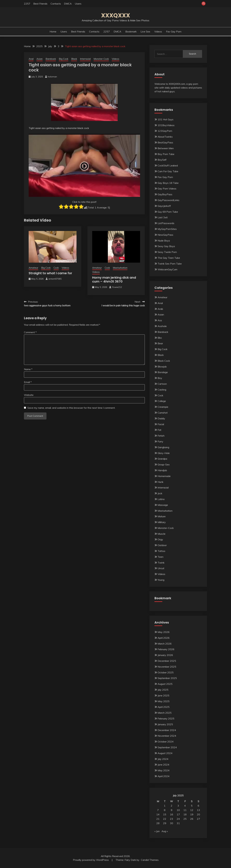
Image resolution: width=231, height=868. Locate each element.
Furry (160, 441)
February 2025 (166, 719)
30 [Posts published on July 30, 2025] (172, 823)
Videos (158, 31)
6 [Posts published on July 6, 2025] (198, 806)
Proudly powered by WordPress (91, 860)
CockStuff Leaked (168, 165)
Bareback (51, 59)
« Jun (157, 831)
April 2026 (164, 638)
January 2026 (165, 655)
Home (53, 31)
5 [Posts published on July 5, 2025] (192, 806)
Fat (159, 430)
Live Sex (145, 31)
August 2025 (165, 684)
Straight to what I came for (50, 273)
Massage (163, 505)
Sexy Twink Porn (167, 252)
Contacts (56, 4)
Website (29, 395)
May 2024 (164, 770)
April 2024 (164, 776)
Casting (162, 390)
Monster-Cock (101, 59)
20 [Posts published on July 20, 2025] (198, 814)
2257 (27, 4)
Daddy (161, 418)
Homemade (164, 476)
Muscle (162, 534)
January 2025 (165, 724)
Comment (30, 332)
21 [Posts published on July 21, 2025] (158, 819)
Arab (160, 309)
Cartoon (162, 384)
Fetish (161, 436)
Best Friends (40, 4)
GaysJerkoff (164, 206)
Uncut (161, 568)
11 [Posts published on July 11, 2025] (185, 810)
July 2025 (163, 690)
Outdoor (162, 545)
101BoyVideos (166, 125)
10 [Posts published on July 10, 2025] (178, 810)
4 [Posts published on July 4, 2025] (185, 806)
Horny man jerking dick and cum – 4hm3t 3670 (114, 279)
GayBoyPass (165, 194)
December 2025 (167, 661)
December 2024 (167, 730)
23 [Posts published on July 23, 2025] (172, 819)
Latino (161, 499)
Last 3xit (163, 217)
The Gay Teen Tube (169, 258)
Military (162, 522)
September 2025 (167, 678)
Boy (160, 378)
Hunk (160, 482)
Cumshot (163, 413)
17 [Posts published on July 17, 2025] (178, 814)
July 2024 (163, 759)
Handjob (162, 470)
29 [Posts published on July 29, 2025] (165, 823)
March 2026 (165, 644)
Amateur (33, 268)
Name (28, 369)
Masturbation (120, 268)
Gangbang (163, 447)
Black (74, 59)
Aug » (165, 831)
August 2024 (165, 753)
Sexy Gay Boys (166, 246)
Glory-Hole (164, 453)
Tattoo (161, 551)
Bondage (163, 372)
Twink (161, 563)
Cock (56, 268)
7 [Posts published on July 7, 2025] (158, 810)
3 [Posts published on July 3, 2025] (178, 806)
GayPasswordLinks (168, 200)
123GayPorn (165, 131)
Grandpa (162, 459)
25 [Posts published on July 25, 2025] (185, 819)
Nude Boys (164, 241)
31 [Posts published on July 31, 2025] (178, 823)
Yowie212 (117, 287)
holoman (52, 77)
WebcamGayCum (167, 269)
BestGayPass (165, 142)
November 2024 (167, 736)
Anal (31, 59)
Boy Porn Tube (166, 154)
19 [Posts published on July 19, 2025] (192, 814)
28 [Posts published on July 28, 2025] (158, 823)
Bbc (160, 338)
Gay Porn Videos (167, 189)
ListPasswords (166, 223)
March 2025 (165, 713)
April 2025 (164, 707)
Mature (162, 516)
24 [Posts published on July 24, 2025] (178, 819)
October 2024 (166, 742)
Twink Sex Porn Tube (170, 264)
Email (28, 382)
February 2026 (166, 649)
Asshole (162, 326)
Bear (160, 343)
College (162, 401)
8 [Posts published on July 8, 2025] (165, 810)
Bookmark (131, 31)
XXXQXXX (116, 15)
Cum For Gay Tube (168, 171)
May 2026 (164, 632)
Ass (160, 320)
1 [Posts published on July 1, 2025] (165, 806)
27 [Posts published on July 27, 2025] (198, 819)
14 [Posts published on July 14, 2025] (158, 814)
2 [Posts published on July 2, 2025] (172, 806)
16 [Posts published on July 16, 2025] (172, 814)
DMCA (68, 4)
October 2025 (166, 672)
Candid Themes (150, 860)
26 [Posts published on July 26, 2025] (192, 819)
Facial (161, 424)
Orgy (160, 539)
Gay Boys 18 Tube (168, 183)
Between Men (166, 148)
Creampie (163, 407)
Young (161, 580)
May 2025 (164, 701)
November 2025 (167, 667)
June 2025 (163, 695)
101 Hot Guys (166, 119)
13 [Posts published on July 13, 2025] (198, 810)
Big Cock (64, 59)
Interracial (85, 59)
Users (78, 4)
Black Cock (164, 361)
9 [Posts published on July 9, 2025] (172, 810)
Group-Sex (164, 464)
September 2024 (167, 747)
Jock (160, 493)
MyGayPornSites (167, 229)
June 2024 (163, 765)
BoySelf (162, 160)
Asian (40, 59)
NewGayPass (165, 235)
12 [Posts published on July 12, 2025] (192, 810)
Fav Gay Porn (174, 31)
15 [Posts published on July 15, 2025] (165, 814)
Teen (160, 557)
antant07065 (55, 279)
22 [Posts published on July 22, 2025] (165, 819)
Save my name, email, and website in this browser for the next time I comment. (71, 408)
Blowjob (162, 367)
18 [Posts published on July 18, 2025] (185, 814)
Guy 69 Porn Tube (168, 212)
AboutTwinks (165, 137)
